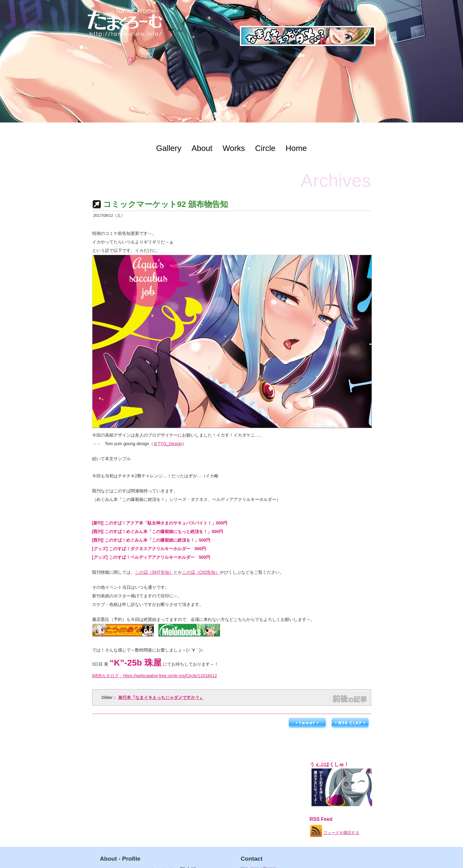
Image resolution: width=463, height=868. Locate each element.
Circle (265, 148)
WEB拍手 (350, 723)
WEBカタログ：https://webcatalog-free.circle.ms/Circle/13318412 (155, 676)
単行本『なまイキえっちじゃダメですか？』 (161, 697)
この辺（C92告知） (201, 572)
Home (296, 148)
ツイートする (307, 723)
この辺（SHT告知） (154, 572)
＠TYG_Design (168, 444)
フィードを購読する (334, 830)
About (202, 148)
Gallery (169, 148)
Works (234, 148)
